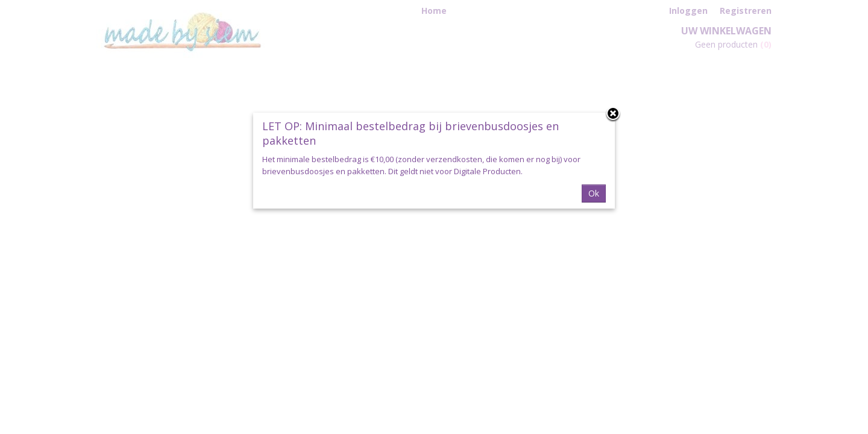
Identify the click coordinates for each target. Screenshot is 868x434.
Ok (594, 193)
